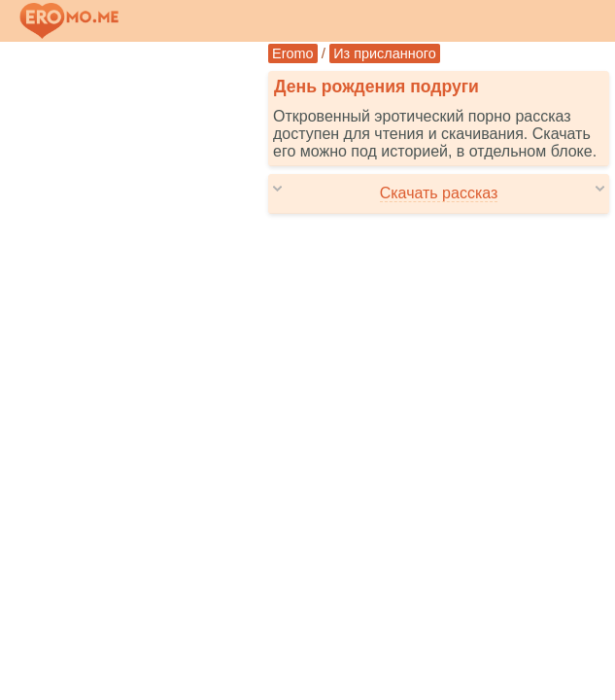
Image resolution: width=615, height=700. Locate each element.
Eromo (293, 53)
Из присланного (385, 53)
